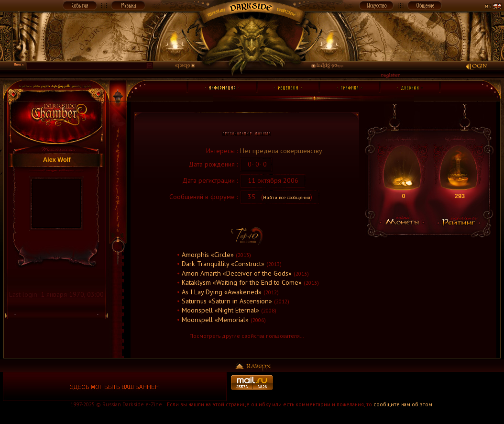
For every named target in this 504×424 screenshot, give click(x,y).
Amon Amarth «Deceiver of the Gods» (237, 273)
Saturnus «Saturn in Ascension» (227, 301)
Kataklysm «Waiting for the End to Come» (242, 282)
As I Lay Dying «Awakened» (222, 292)
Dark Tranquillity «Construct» (223, 264)
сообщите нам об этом (403, 404)
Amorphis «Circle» (208, 255)
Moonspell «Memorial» (215, 320)
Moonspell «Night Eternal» (220, 310)
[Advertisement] (389, 387)
